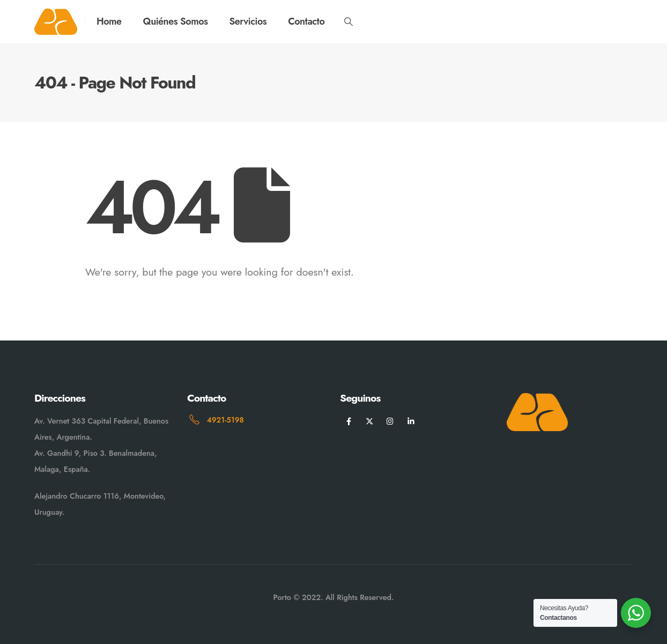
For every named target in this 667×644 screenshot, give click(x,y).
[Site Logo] (56, 22)
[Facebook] (349, 421)
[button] (348, 22)
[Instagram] (390, 421)
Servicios (248, 21)
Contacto (306, 21)
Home (109, 21)
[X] (370, 421)
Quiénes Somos (176, 21)
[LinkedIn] (411, 421)
